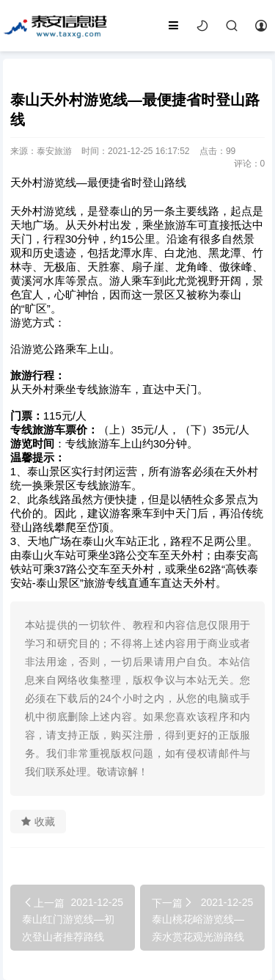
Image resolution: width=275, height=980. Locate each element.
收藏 (38, 822)
